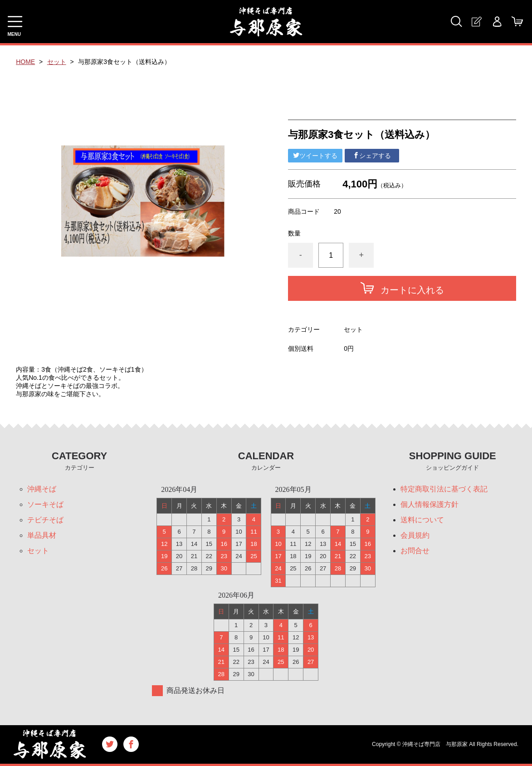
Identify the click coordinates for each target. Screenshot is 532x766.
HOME (25, 62)
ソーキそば (45, 504)
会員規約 (415, 535)
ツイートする (315, 156)
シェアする (372, 156)
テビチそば (45, 520)
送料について (422, 520)
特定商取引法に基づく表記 (444, 489)
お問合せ (415, 551)
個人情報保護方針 (430, 504)
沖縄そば (42, 489)
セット (57, 62)
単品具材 (42, 535)
